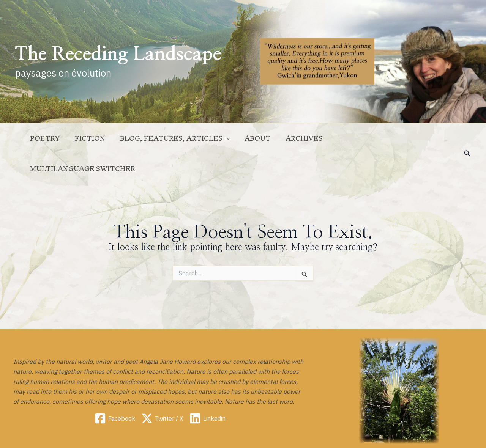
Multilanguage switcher (390, 138)
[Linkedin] (207, 388)
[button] (467, 138)
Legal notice (339, 435)
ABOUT (263, 138)
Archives (307, 138)
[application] (234, 138)
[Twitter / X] (162, 388)
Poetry (58, 138)
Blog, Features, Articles (183, 138)
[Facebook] (115, 388)
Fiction (100, 138)
